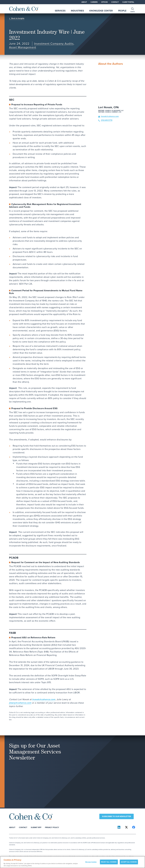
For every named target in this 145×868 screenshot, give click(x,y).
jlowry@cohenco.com (20, 703)
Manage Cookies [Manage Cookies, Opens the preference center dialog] (91, 863)
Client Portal (128, 2)
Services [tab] (60, 11)
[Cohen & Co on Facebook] (134, 827)
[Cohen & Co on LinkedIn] (119, 827)
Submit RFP (36, 827)
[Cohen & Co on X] (126, 827)
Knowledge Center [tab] (101, 11)
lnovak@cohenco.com (44, 699)
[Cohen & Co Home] (24, 9)
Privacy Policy (52, 827)
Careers (94, 2)
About (84, 2)
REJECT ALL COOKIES (109, 863)
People (122, 11)
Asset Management (23, 47)
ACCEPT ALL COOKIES (129, 863)
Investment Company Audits (54, 44)
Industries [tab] (77, 11)
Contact (115, 2)
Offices (104, 2)
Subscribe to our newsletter (117, 816)
